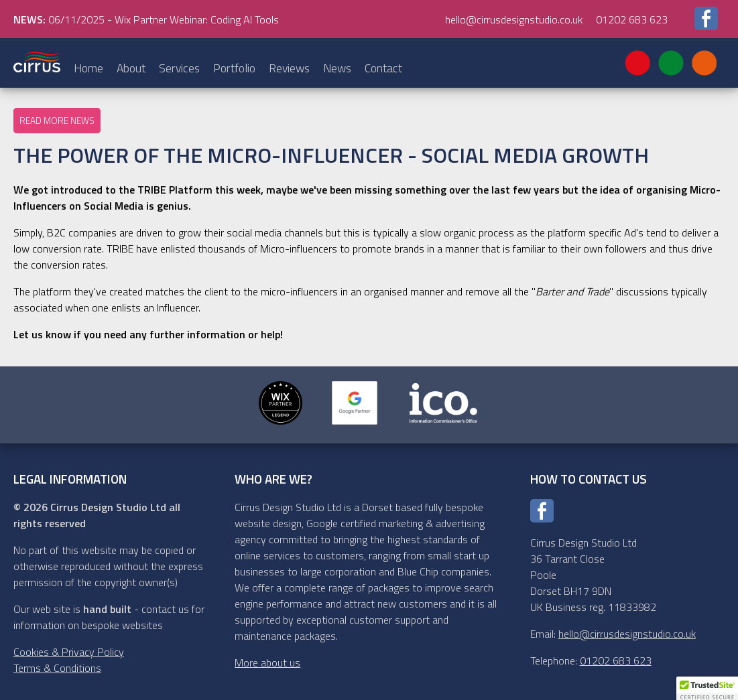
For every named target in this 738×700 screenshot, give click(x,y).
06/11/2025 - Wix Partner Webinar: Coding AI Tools (146, 19)
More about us (267, 662)
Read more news (57, 121)
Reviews (289, 68)
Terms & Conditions (57, 668)
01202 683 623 (632, 19)
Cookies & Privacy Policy (69, 652)
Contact (383, 68)
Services (179, 68)
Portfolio (234, 68)
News (337, 68)
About (131, 68)
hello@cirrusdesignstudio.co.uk (514, 19)
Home (88, 68)
